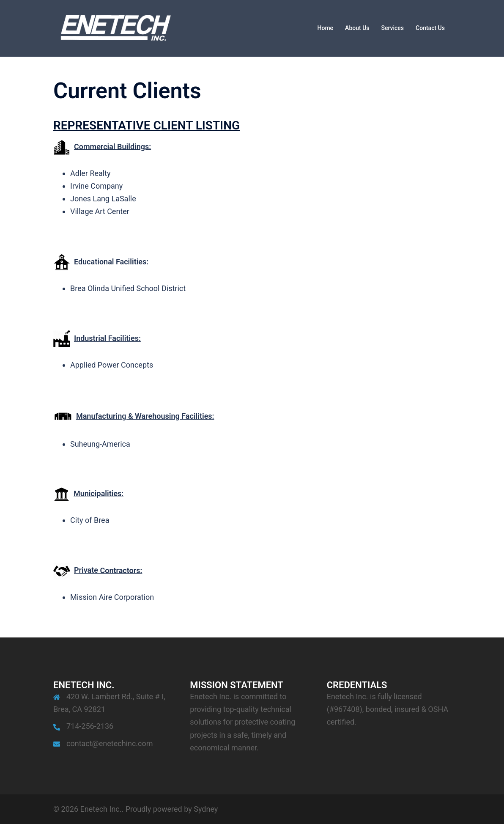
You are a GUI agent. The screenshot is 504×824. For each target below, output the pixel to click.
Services (393, 28)
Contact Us (430, 28)
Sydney (206, 809)
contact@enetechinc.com (110, 743)
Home (326, 28)
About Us (357, 28)
